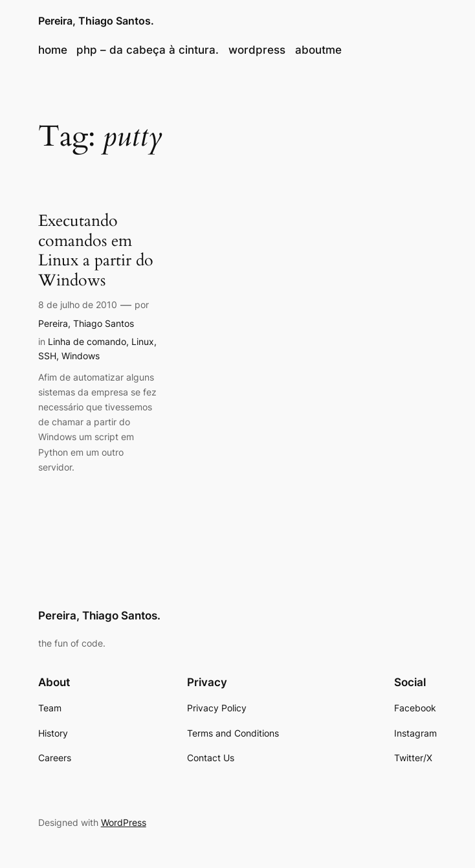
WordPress (124, 822)
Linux (143, 341)
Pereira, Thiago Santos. (96, 21)
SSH (47, 356)
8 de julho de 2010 (78, 305)
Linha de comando (87, 341)
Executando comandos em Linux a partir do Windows (96, 250)
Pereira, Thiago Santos (86, 323)
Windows (81, 356)
